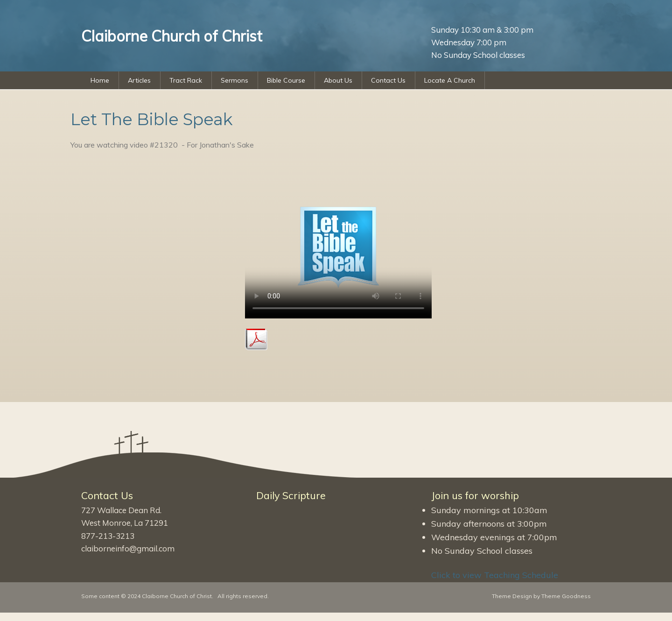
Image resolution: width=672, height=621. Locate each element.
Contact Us (388, 80)
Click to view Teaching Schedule (495, 575)
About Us (338, 80)
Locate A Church (450, 80)
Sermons (234, 80)
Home (100, 80)
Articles (139, 80)
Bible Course (286, 80)
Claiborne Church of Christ (177, 596)
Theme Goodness (566, 596)
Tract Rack (186, 80)
